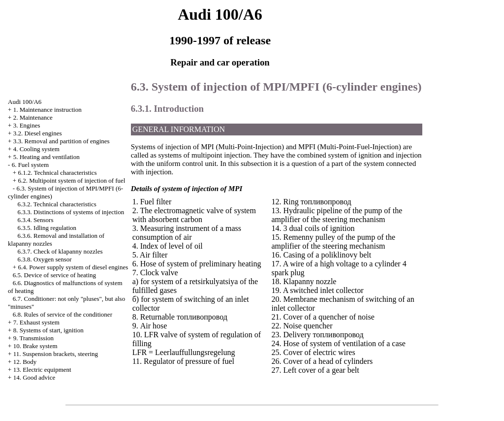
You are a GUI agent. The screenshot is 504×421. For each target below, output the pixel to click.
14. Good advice (34, 377)
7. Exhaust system (36, 322)
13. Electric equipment (42, 370)
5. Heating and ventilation (47, 157)
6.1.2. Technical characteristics (57, 173)
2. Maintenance (33, 117)
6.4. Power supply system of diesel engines (73, 267)
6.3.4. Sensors (36, 220)
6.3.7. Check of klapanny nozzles (60, 251)
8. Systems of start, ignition (48, 330)
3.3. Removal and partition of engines (62, 141)
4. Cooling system (36, 149)
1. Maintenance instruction (47, 110)
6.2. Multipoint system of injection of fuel (71, 180)
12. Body (25, 362)
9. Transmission (33, 338)
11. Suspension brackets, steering (56, 354)
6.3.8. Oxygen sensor (45, 259)
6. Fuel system (30, 165)
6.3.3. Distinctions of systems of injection (71, 212)
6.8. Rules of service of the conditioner (63, 314)
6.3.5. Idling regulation (47, 228)
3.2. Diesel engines (38, 133)
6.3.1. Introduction (167, 109)
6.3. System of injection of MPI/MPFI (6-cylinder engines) (276, 87)
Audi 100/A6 (25, 102)
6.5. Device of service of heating (54, 275)
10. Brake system (35, 346)
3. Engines (27, 125)
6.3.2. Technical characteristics (57, 204)
